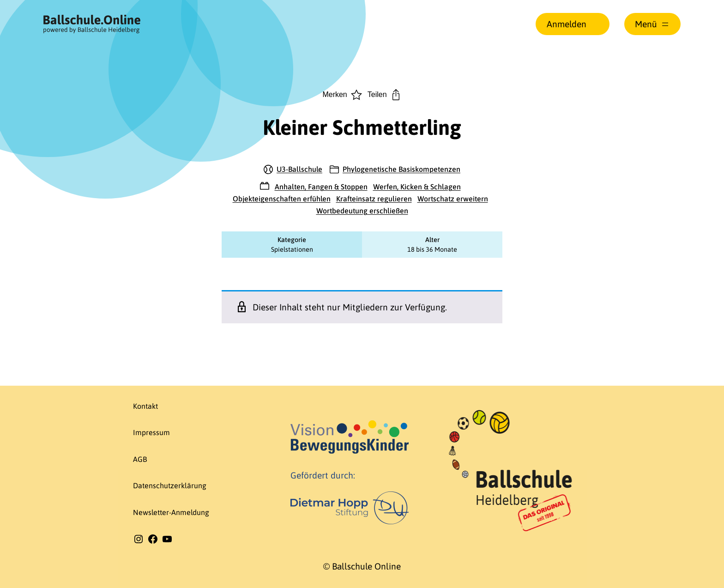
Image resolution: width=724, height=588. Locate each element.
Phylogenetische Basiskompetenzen (401, 169)
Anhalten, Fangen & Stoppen (321, 187)
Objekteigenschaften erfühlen (282, 199)
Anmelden (567, 24)
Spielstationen (292, 249)
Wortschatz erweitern (453, 199)
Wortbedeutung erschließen (362, 211)
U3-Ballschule (299, 169)
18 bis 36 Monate (432, 249)
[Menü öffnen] (652, 24)
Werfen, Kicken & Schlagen (417, 187)
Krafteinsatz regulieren (374, 199)
